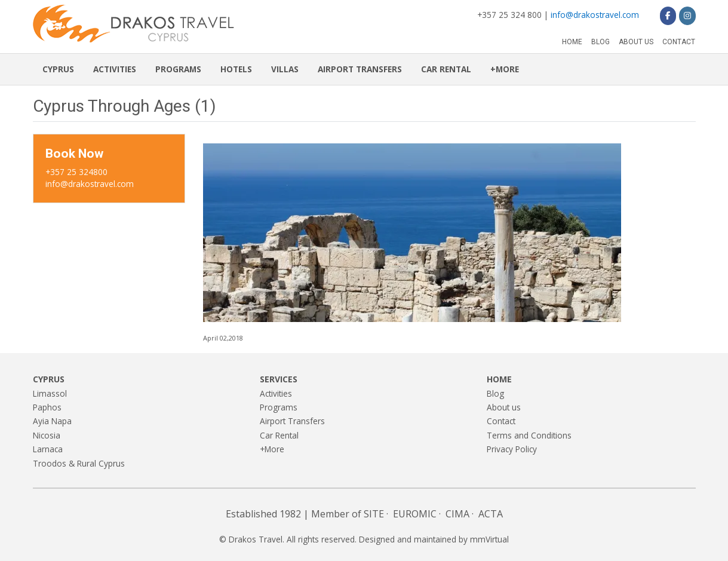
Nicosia (47, 435)
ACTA (491, 514)
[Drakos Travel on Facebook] (668, 16)
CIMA (457, 514)
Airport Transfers (360, 69)
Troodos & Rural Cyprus (79, 463)
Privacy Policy (512, 449)
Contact (679, 42)
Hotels (236, 69)
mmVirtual (489, 539)
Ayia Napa (52, 421)
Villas (285, 69)
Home (572, 42)
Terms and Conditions (529, 435)
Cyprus (58, 69)
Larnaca (48, 449)
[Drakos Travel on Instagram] (687, 16)
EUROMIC (415, 514)
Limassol (50, 393)
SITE (374, 514)
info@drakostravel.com (595, 15)
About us (636, 42)
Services (279, 379)
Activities (115, 69)
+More (505, 69)
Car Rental (446, 69)
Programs (178, 69)
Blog (600, 42)
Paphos (47, 407)
